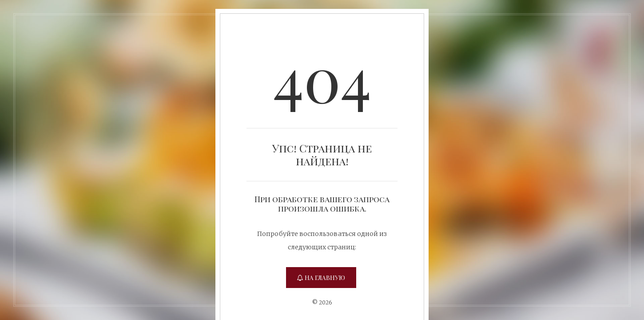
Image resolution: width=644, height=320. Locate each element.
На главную (321, 278)
